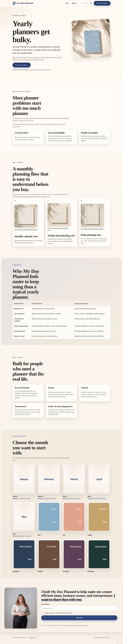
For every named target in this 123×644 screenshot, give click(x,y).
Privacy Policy (71, 625)
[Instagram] (86, 3)
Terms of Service (81, 625)
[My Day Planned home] (23, 3)
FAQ (67, 3)
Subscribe (79, 618)
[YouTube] (91, 3)
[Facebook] (82, 3)
